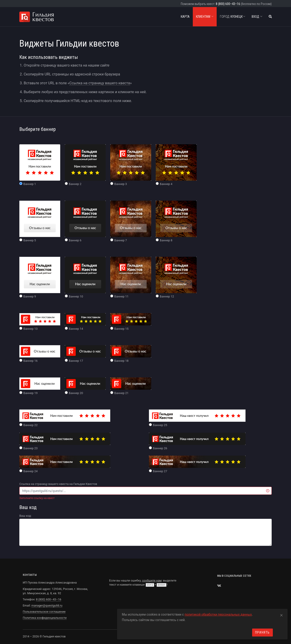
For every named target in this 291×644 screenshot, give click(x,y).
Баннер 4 (176, 165)
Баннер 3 (131, 165)
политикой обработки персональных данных (218, 614)
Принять (262, 632)
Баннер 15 (131, 322)
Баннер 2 (85, 165)
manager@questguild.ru (47, 605)
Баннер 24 (65, 464)
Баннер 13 (40, 322)
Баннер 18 (131, 354)
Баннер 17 (85, 354)
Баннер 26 (197, 441)
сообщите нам (152, 580)
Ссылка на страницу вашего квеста (100, 83)
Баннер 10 (85, 277)
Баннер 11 (131, 277)
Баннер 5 (40, 221)
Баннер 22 (65, 418)
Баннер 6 (85, 221)
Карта (185, 17)
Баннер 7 (131, 221)
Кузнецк (233, 17)
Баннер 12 (176, 277)
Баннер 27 (197, 464)
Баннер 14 (85, 322)
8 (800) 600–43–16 (228, 4)
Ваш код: (25, 516)
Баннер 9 (40, 277)
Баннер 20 (85, 386)
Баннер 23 (65, 441)
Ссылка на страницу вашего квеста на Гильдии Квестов (58, 484)
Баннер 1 (40, 165)
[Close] (281, 614)
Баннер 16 (40, 354)
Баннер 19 (40, 386)
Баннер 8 (176, 221)
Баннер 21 (131, 386)
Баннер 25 (197, 418)
